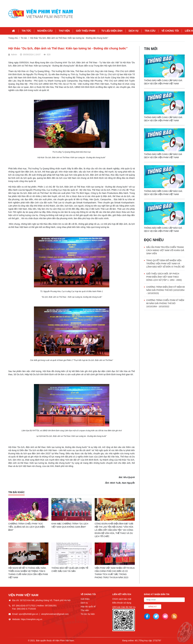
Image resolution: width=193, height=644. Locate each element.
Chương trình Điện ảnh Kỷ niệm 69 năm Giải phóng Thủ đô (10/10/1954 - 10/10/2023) (165, 290)
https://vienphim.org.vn (32, 619)
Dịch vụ (134, 31)
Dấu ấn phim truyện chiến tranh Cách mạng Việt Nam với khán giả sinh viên (165, 250)
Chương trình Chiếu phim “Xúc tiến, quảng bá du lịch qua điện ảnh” (26, 527)
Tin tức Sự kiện (88, 614)
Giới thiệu (85, 599)
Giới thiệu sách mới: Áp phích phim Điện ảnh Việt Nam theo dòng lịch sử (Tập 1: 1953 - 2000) (164, 277)
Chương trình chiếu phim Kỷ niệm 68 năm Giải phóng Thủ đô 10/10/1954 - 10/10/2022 (165, 303)
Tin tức (26, 31)
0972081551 (51, 606)
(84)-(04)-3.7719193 (26, 609)
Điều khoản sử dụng (122, 603)
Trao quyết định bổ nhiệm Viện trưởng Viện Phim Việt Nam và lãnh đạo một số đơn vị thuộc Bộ (165, 264)
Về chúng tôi (170, 31)
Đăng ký (153, 607)
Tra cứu (150, 31)
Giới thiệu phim (85, 31)
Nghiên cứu (45, 31)
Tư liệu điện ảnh (112, 31)
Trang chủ (13, 38)
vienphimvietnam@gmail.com (55, 614)
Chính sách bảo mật (122, 599)
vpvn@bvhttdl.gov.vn (28, 614)
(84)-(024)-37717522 (26, 606)
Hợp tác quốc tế (88, 606)
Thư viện (64, 31)
